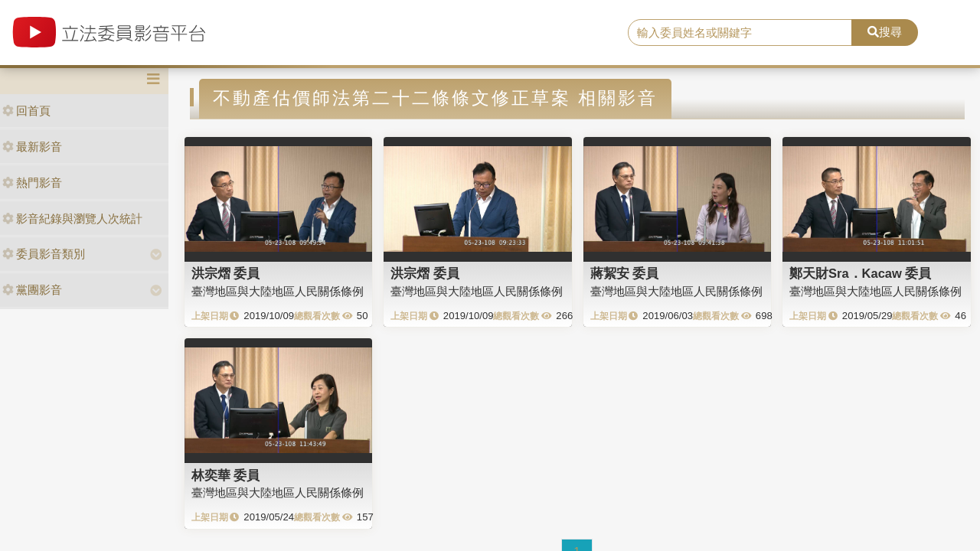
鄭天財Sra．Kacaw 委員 (860, 273)
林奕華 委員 (226, 475)
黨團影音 (32, 290)
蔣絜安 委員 (625, 273)
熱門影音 (32, 183)
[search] (740, 33)
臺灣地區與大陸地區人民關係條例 (278, 291)
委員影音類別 (44, 254)
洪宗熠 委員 (226, 273)
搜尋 (885, 32)
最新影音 (32, 147)
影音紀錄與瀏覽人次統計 (72, 218)
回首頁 (26, 111)
